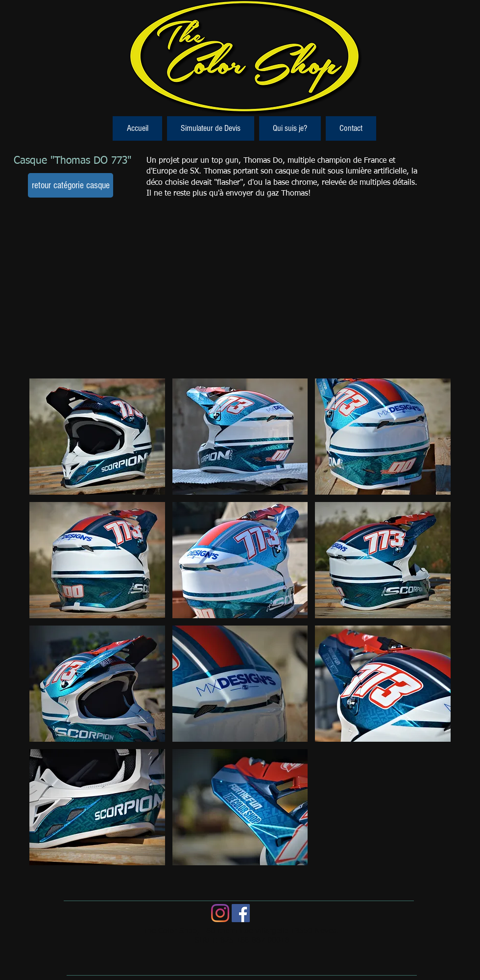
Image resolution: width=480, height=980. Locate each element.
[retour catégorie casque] (71, 185)
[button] (97, 437)
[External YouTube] (239, 295)
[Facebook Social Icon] (241, 913)
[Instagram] (220, 913)
